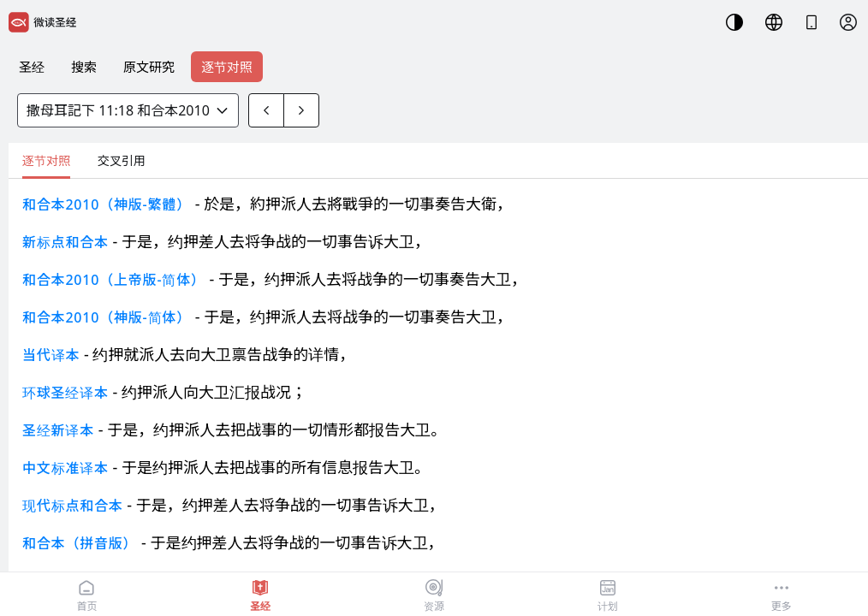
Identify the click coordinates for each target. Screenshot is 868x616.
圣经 (32, 67)
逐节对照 (227, 67)
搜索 (84, 67)
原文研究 (149, 67)
